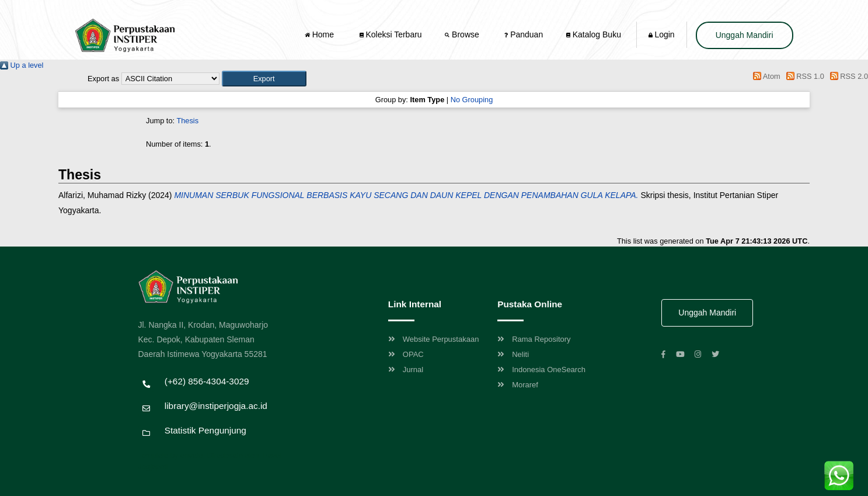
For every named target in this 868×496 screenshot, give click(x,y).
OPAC (406, 354)
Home (320, 34)
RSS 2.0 (847, 76)
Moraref (518, 385)
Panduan (524, 34)
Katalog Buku (594, 34)
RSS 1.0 (803, 76)
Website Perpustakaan (434, 339)
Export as (103, 79)
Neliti (513, 354)
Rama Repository (534, 339)
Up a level (22, 65)
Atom (765, 76)
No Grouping (472, 100)
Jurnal (406, 370)
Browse (463, 34)
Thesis (187, 121)
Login (662, 34)
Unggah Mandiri (745, 35)
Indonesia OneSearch (541, 370)
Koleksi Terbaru (391, 34)
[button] (264, 79)
